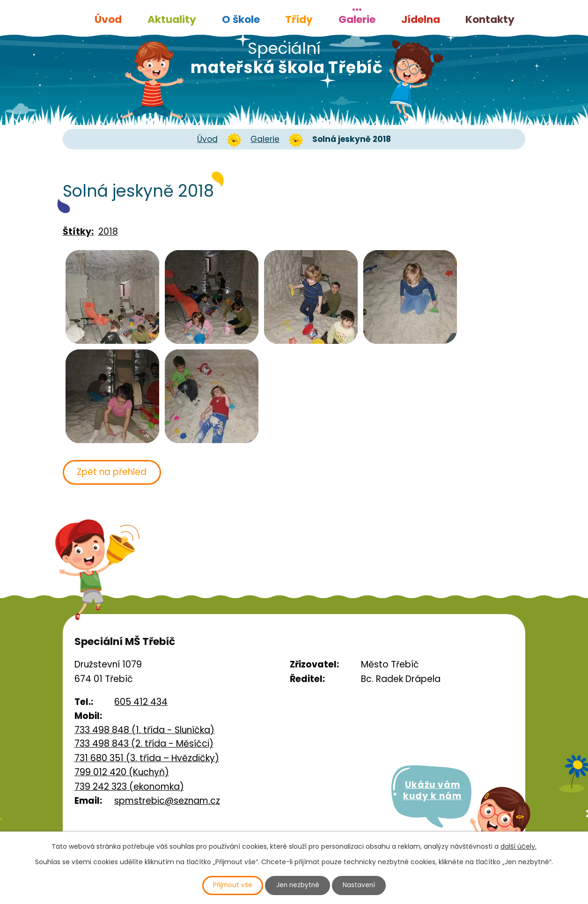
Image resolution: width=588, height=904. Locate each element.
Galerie (357, 19)
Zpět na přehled (113, 472)
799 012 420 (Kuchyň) (122, 773)
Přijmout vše (231, 885)
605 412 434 (141, 702)
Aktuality (172, 19)
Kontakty (490, 19)
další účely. (518, 846)
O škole (241, 19)
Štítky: (78, 232)
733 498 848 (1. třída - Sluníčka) (144, 730)
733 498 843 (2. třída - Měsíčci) (144, 744)
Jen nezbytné (298, 885)
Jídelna (421, 19)
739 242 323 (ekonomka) (129, 787)
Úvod (108, 19)
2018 (108, 232)
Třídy (299, 19)
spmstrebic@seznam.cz (167, 801)
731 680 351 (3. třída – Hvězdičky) (147, 758)
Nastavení (361, 885)
